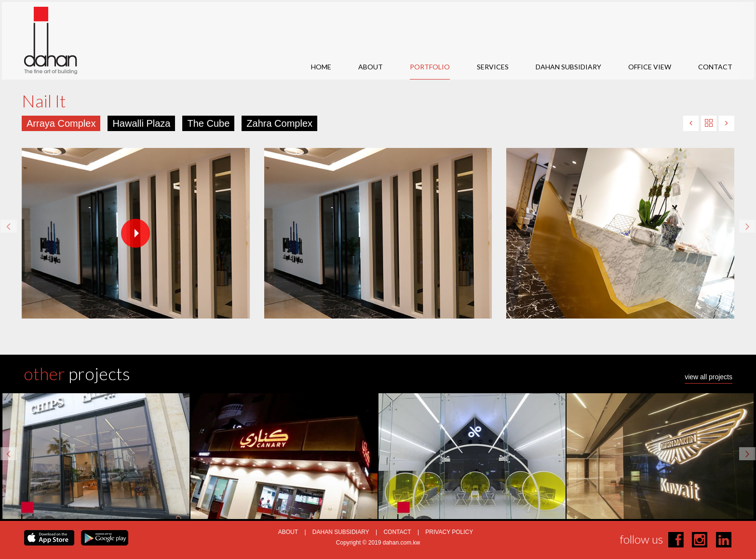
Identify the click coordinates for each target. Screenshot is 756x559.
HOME (321, 67)
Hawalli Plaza (141, 123)
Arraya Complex (61, 123)
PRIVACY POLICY (449, 532)
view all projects (709, 377)
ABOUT (371, 67)
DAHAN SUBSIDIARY (568, 67)
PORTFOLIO (430, 67)
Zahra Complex (279, 123)
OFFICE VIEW (650, 67)
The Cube (208, 123)
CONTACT (715, 67)
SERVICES (493, 67)
